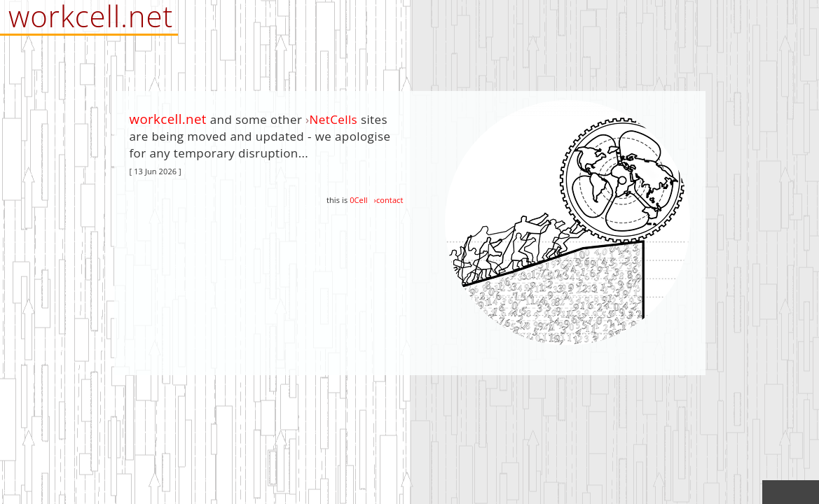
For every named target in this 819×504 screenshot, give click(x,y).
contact (390, 200)
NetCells (334, 119)
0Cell (358, 200)
